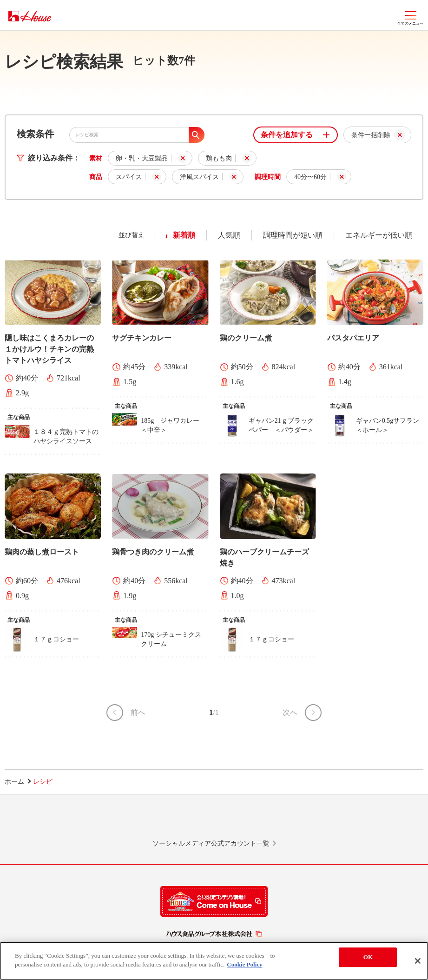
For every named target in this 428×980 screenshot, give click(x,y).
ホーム (14, 782)
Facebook (258, 821)
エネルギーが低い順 (379, 235)
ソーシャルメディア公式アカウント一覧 (211, 843)
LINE (80, 821)
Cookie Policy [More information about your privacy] (244, 964)
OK (368, 957)
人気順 (229, 235)
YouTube (348, 821)
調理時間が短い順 (293, 235)
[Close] (418, 961)
